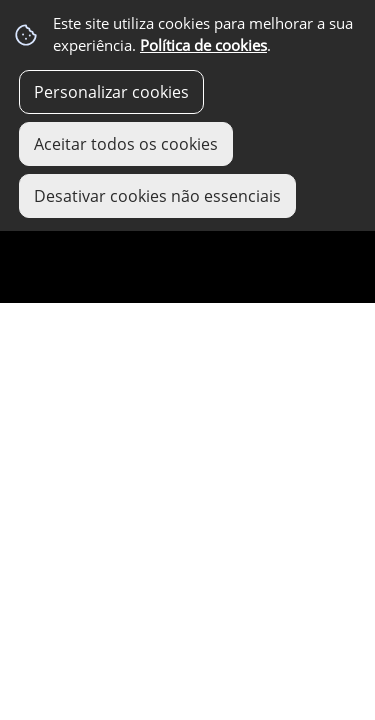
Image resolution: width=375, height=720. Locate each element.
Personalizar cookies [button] (111, 92)
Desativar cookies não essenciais (157, 196)
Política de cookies (203, 45)
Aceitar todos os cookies (126, 144)
